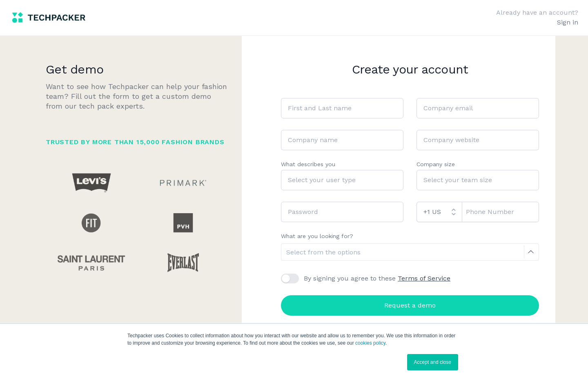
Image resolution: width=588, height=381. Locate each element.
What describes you (308, 164)
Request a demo (410, 305)
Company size (436, 164)
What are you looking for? (317, 236)
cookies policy (370, 343)
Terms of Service (424, 278)
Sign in (568, 22)
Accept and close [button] (433, 362)
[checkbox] (290, 279)
